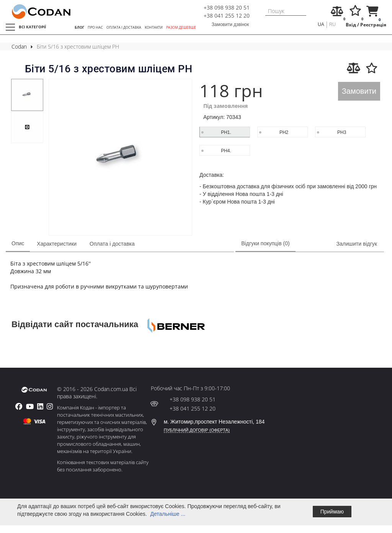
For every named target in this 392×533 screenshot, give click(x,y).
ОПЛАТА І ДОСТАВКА (124, 27)
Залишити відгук (357, 244)
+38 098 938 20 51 (227, 7)
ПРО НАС (95, 27)
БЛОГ (79, 27)
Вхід (351, 24)
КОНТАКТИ (154, 27)
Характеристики (57, 244)
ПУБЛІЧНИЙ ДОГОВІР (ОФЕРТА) (197, 430)
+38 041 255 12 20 (227, 15)
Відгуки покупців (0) (265, 243)
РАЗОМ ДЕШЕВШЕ (181, 27)
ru (332, 24)
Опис (18, 243)
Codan (19, 46)
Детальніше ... (168, 514)
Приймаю (332, 512)
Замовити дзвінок (230, 24)
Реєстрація (373, 24)
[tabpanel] (27, 95)
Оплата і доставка (112, 244)
